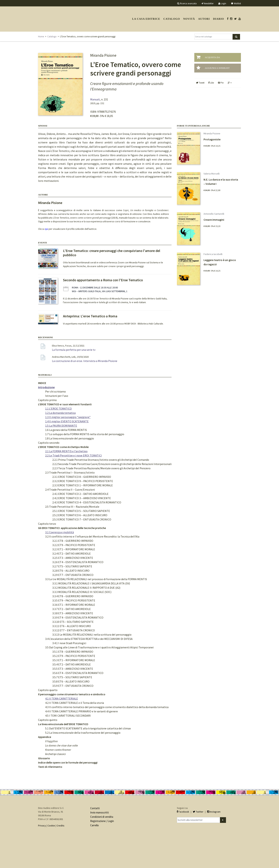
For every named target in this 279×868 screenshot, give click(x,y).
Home (41, 37)
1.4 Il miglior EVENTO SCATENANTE (67, 421)
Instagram (214, 812)
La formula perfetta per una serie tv (74, 350)
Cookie (51, 826)
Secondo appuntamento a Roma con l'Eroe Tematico (103, 280)
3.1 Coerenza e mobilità (60, 532)
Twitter (198, 812)
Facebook (183, 812)
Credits (60, 826)
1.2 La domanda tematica (60, 413)
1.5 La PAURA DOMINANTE (61, 426)
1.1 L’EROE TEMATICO (58, 409)
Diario (219, 19)
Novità (189, 19)
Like (211, 83)
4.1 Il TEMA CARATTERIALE (62, 698)
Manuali (95, 99)
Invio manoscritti (99, 812)
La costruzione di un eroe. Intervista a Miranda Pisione (85, 361)
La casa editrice (146, 19)
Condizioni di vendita (102, 817)
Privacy (42, 826)
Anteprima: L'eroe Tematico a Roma (90, 316)
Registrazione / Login (102, 821)
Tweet (200, 83)
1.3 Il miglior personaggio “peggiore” (68, 417)
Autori (204, 19)
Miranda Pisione (50, 203)
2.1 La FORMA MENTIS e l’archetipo (66, 451)
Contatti (95, 808)
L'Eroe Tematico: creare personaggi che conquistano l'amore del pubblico (112, 253)
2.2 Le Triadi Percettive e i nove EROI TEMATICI (73, 455)
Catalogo (172, 19)
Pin (221, 83)
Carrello (94, 825)
